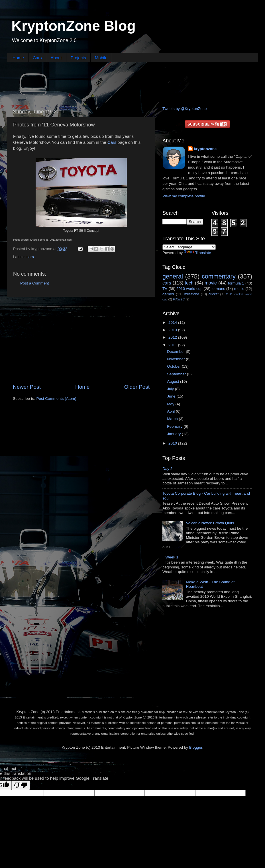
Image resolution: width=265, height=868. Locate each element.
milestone (192, 294)
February (175, 426)
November (176, 359)
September (177, 374)
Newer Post (27, 387)
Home (18, 58)
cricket (214, 294)
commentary (219, 276)
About (56, 58)
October (174, 366)
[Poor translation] (21, 785)
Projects (78, 58)
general (173, 276)
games (168, 294)
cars (30, 257)
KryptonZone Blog (74, 26)
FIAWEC (179, 299)
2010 (173, 443)
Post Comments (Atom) (56, 399)
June (172, 396)
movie (211, 283)
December (176, 352)
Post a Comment (35, 283)
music (239, 289)
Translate (197, 253)
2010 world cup (189, 289)
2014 (173, 323)
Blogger (196, 747)
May (171, 404)
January (174, 434)
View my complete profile (184, 196)
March (173, 419)
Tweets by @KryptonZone (185, 109)
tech (189, 283)
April (171, 411)
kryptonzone (205, 149)
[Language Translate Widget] (189, 247)
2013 (173, 330)
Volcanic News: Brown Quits (210, 523)
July (171, 389)
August (174, 381)
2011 (173, 345)
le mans (218, 289)
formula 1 (236, 283)
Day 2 (167, 469)
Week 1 (172, 557)
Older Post (137, 387)
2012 (173, 337)
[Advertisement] (132, 83)
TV (165, 289)
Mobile (101, 58)
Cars (37, 58)
